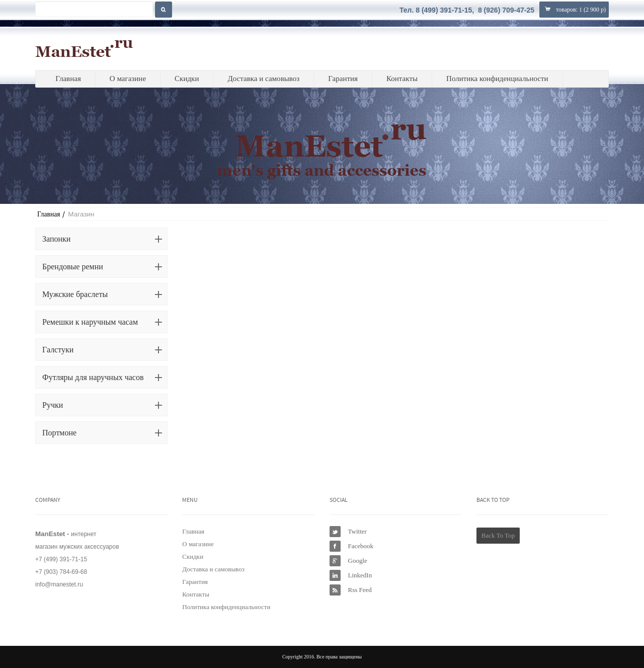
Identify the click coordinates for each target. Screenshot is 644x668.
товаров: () (574, 9)
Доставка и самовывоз (263, 79)
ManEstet (84, 48)
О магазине (128, 79)
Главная (68, 79)
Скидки (187, 79)
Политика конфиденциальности (497, 79)
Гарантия (343, 79)
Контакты (402, 79)
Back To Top (498, 535)
